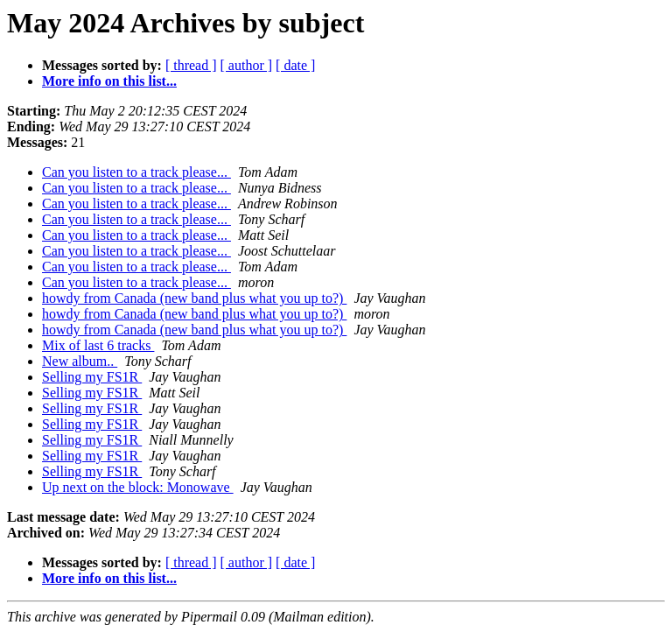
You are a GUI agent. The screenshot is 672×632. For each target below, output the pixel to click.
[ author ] (247, 65)
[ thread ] (191, 65)
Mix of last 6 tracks (98, 345)
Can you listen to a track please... (136, 172)
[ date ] (295, 65)
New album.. (80, 361)
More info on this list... (109, 81)
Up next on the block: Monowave (138, 487)
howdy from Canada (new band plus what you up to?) (194, 298)
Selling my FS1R (92, 377)
